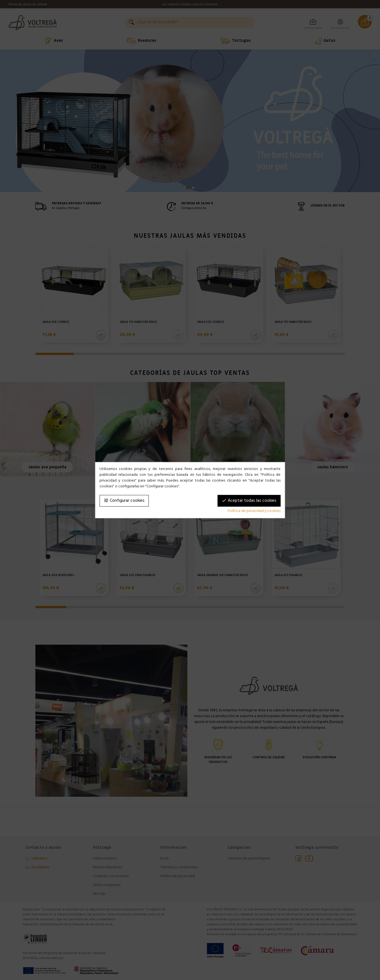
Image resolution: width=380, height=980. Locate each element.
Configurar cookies (124, 501)
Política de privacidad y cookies (254, 511)
